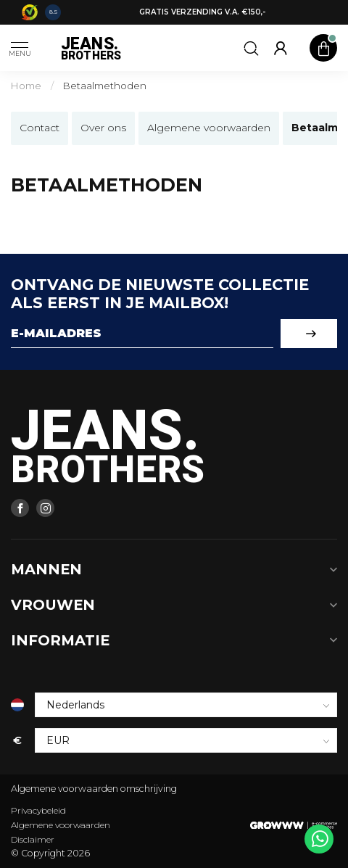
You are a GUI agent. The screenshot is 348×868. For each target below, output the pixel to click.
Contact (40, 128)
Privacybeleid (38, 810)
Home (26, 86)
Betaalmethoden (105, 86)
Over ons (103, 128)
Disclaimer (33, 839)
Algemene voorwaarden (209, 128)
